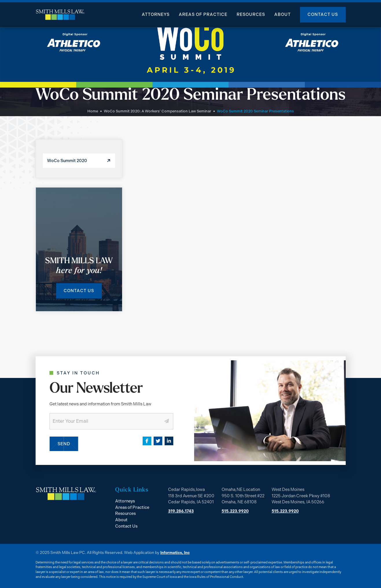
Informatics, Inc (175, 552)
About (282, 14)
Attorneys (156, 14)
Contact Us (323, 14)
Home (93, 111)
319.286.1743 (181, 511)
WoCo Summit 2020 (67, 161)
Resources (251, 14)
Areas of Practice (203, 14)
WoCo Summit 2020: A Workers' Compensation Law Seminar (158, 111)
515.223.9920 (235, 511)
